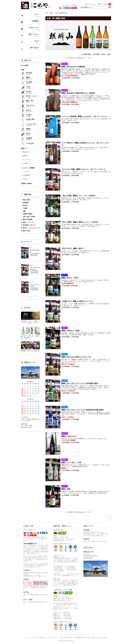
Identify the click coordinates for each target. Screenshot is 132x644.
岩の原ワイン (27, 152)
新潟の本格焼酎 (28, 219)
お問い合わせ (42, 638)
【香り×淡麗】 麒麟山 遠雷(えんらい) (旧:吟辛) (80, 222)
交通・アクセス (95, 638)
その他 (25, 179)
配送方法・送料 (71, 638)
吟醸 (24, 211)
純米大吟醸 (26, 200)
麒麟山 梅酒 (66, 489)
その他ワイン (27, 163)
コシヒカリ (26, 171)
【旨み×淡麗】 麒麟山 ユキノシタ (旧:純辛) (78, 196)
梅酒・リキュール (28, 222)
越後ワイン (26, 156)
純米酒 (25, 205)
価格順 (103, 54)
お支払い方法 (63, 638)
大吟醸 (25, 208)
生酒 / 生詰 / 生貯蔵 (29, 217)
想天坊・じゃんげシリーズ (31, 228)
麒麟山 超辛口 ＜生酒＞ (70, 278)
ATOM (105, 638)
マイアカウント (92, 4)
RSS (102, 638)
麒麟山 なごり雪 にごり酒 (71, 463)
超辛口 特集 (26, 231)
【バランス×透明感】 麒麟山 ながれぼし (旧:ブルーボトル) (84, 116)
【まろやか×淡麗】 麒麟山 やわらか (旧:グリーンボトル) (83, 169)
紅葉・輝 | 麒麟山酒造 (61, 13)
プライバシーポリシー (53, 638)
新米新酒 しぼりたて (29, 225)
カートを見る (106, 4)
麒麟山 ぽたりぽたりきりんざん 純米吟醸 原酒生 (80, 383)
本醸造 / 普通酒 (28, 214)
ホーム (27, 638)
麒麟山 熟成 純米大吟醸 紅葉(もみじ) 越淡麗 (78, 93)
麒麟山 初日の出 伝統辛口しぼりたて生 (76, 357)
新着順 (109, 54)
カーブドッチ (27, 160)
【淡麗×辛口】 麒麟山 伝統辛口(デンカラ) (77, 301)
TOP (47, 13)
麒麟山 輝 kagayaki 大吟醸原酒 (73, 67)
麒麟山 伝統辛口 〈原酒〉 (71, 331)
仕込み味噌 (26, 175)
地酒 (51, 13)
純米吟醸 (26, 203)
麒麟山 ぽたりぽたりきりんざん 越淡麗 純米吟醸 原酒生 (83, 410)
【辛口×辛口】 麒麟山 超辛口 (72, 248)
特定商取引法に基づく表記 (83, 638)
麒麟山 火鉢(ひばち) (69, 436)
